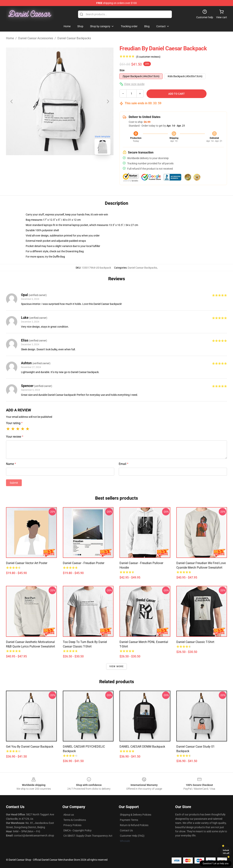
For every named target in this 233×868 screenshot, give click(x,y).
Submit (14, 483)
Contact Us (126, 830)
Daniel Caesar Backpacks (74, 38)
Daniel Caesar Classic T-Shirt (195, 642)
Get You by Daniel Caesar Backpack (30, 747)
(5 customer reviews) (148, 57)
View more (117, 666)
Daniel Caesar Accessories (36, 38)
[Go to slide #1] (50, 166)
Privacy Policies (72, 825)
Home (10, 38)
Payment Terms (129, 820)
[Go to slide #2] (70, 166)
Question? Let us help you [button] (216, 863)
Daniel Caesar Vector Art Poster (27, 563)
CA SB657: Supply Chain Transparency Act (88, 836)
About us (69, 815)
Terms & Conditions (75, 820)
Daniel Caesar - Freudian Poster (84, 563)
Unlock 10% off (226, 852)
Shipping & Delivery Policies (136, 815)
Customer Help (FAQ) (132, 836)
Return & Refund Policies (134, 825)
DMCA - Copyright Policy (77, 830)
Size (122, 70)
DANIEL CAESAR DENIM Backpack (142, 747)
